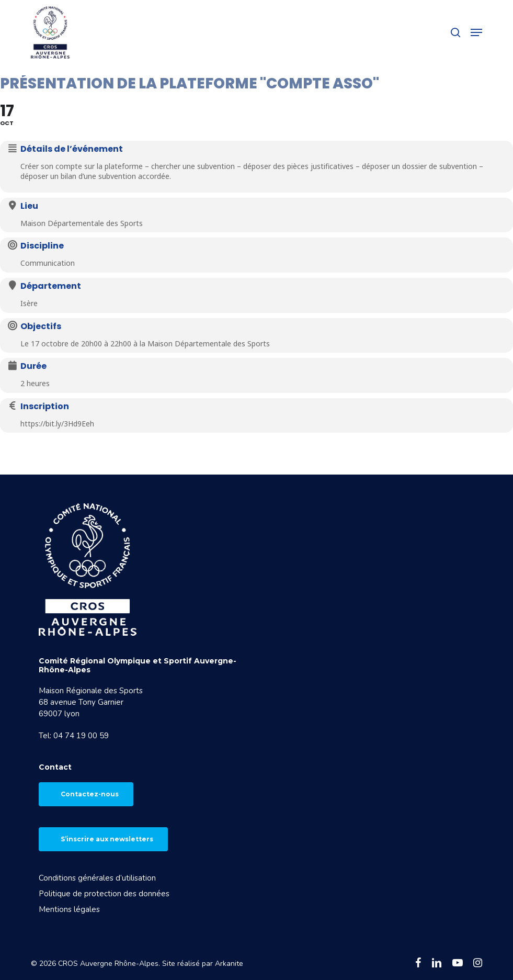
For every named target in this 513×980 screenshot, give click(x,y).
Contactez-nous (90, 794)
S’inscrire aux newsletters (107, 839)
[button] (476, 32)
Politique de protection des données (104, 894)
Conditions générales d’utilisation (97, 878)
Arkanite (229, 964)
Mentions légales (69, 909)
